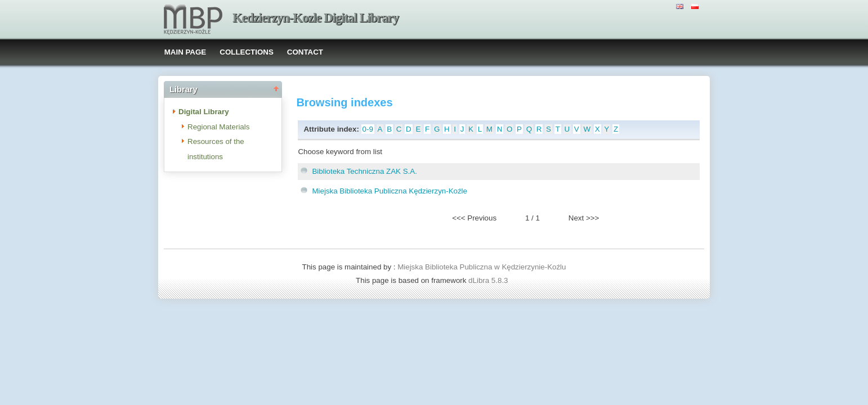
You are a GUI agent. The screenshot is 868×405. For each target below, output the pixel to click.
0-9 (368, 129)
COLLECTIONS (247, 52)
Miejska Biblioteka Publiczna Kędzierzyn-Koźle (390, 191)
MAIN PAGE (185, 52)
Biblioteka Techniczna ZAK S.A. (364, 171)
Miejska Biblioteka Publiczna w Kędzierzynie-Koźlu (482, 267)
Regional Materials (218, 127)
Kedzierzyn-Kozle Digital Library (316, 18)
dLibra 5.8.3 (489, 280)
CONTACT (305, 52)
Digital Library (204, 112)
